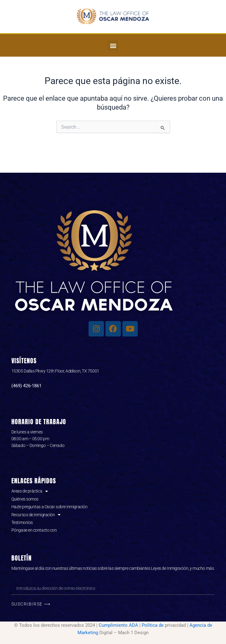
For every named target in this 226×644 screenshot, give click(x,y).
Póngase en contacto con (34, 530)
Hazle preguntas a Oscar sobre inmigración (50, 507)
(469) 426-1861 (26, 386)
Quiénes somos (25, 499)
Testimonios (22, 522)
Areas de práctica (30, 491)
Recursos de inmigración (36, 515)
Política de (153, 625)
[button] (113, 45)
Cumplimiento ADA (118, 625)
